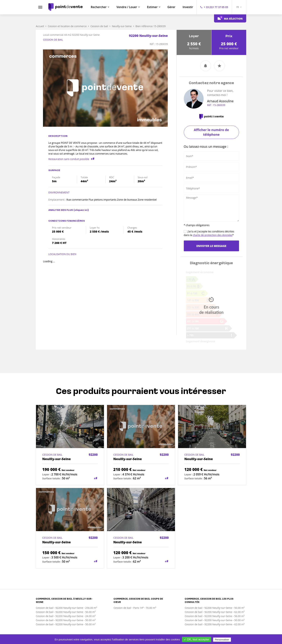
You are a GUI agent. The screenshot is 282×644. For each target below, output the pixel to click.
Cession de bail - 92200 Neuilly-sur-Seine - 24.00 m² (66, 616)
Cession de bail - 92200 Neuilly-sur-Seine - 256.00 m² (66, 608)
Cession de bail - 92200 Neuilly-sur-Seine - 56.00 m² (215, 616)
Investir (188, 7)
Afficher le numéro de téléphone (211, 132)
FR (239, 7)
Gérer (171, 7)
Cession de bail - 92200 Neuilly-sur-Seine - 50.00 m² (66, 612)
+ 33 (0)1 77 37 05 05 (216, 7)
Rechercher (99, 7)
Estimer (152, 7)
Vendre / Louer (127, 7)
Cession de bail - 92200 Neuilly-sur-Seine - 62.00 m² (215, 612)
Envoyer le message (211, 246)
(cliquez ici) (81, 210)
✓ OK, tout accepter (197, 639)
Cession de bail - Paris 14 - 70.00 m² (135, 608)
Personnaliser (222, 640)
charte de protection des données (213, 235)
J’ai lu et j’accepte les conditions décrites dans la (209, 233)
